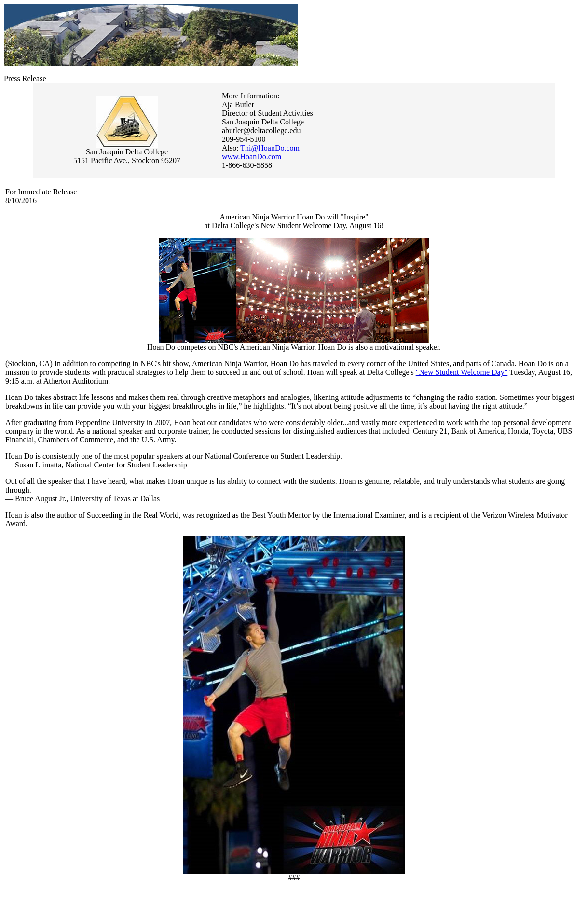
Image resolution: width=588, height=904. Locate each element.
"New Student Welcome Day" (462, 372)
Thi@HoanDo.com (270, 148)
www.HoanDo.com (252, 157)
